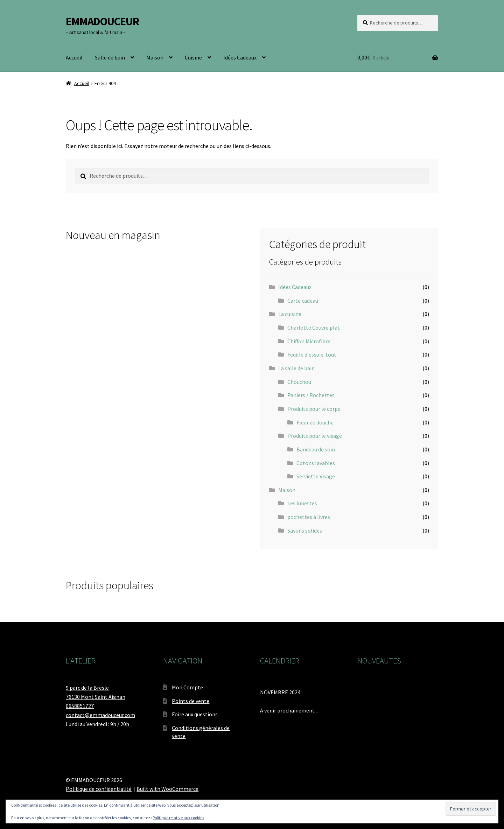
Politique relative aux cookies (178, 818)
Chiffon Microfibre (309, 341)
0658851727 (80, 706)
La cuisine (290, 314)
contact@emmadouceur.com (100, 715)
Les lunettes (302, 503)
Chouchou (299, 382)
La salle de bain (296, 368)
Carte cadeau (303, 301)
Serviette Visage (316, 476)
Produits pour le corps (314, 409)
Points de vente (191, 701)
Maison (155, 57)
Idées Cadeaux (240, 57)
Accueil (74, 57)
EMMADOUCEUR (102, 21)
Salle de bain (110, 57)
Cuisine (193, 57)
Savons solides (305, 531)
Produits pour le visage (315, 436)
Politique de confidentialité (99, 789)
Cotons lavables (316, 463)
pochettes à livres (309, 517)
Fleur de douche (315, 422)
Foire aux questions (195, 714)
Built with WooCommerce (167, 789)
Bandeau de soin (316, 449)
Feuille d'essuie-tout (312, 354)
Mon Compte (187, 687)
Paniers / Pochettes (311, 395)
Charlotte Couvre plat (314, 328)
